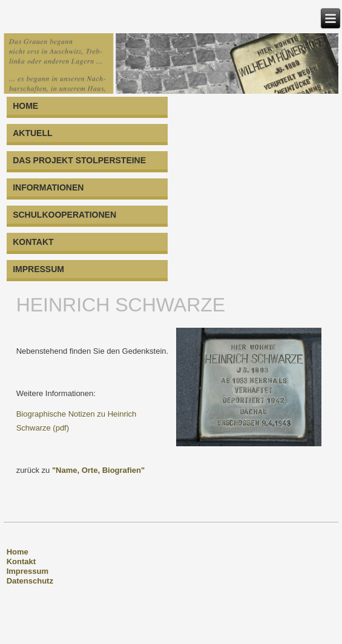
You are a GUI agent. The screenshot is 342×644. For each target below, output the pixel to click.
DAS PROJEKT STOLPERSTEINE (79, 160)
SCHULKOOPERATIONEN (64, 215)
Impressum (28, 571)
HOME (25, 106)
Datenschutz (30, 581)
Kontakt (21, 561)
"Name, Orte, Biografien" (98, 470)
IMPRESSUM (38, 269)
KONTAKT (33, 242)
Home (18, 552)
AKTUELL (32, 133)
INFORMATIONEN (48, 187)
